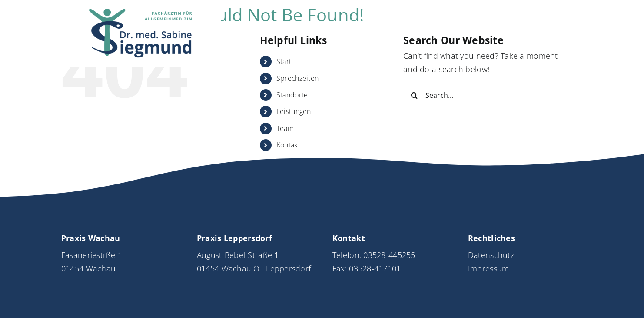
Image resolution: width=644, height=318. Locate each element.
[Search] (414, 95)
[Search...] (486, 95)
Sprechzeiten (297, 78)
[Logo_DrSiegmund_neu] (141, 13)
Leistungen (294, 111)
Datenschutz (491, 255)
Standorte (292, 95)
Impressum (488, 268)
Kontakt (288, 145)
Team (285, 128)
